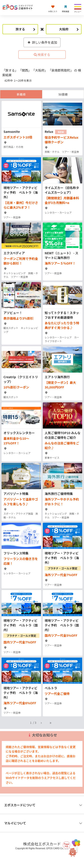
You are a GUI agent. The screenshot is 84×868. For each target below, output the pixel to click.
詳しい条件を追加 (42, 42)
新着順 (21, 94)
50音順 (63, 94)
